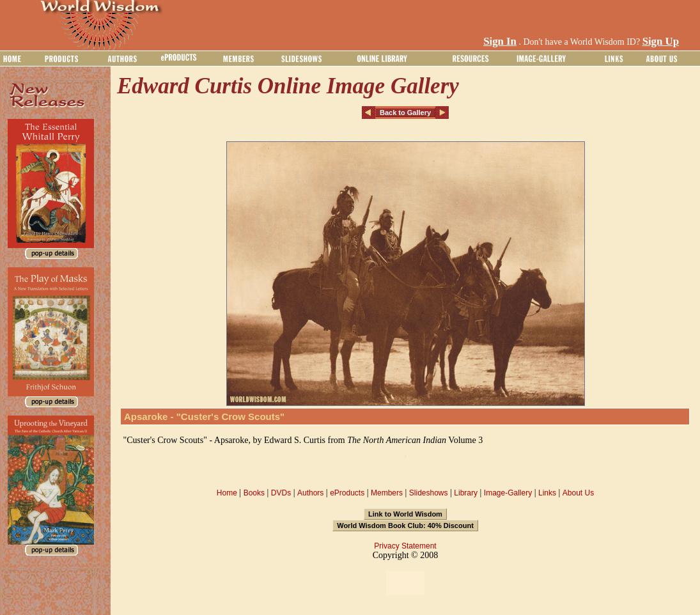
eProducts (347, 493)
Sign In (500, 41)
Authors (310, 493)
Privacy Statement (405, 546)
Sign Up (661, 41)
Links (547, 493)
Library (466, 493)
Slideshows (429, 493)
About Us (578, 493)
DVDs (281, 493)
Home (227, 493)
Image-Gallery (508, 493)
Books (254, 493)
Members (387, 493)
